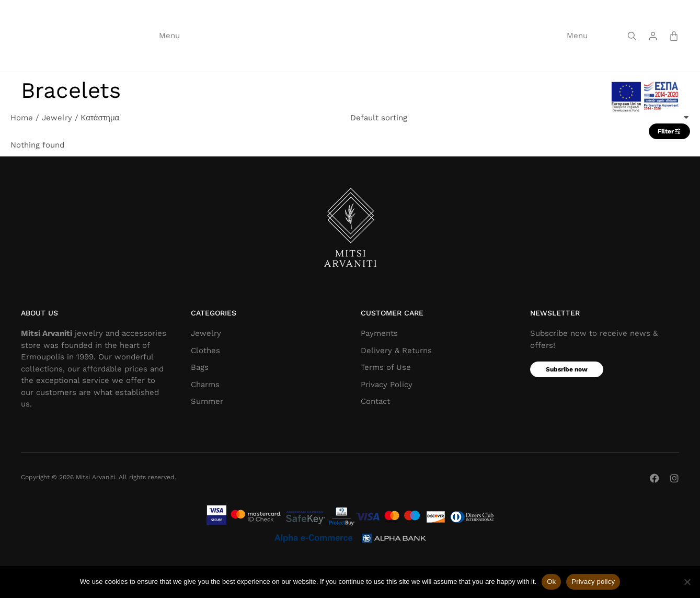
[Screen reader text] (632, 50)
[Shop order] (520, 149)
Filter (669, 163)
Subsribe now (567, 401)
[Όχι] (687, 582)
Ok (551, 582)
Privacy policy (593, 582)
